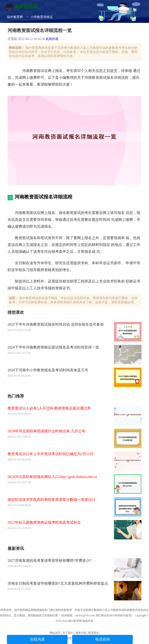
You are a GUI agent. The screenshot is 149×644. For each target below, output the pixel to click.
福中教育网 (15, 17)
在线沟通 (37, 639)
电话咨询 (103, 639)
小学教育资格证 (42, 17)
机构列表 (52, 39)
